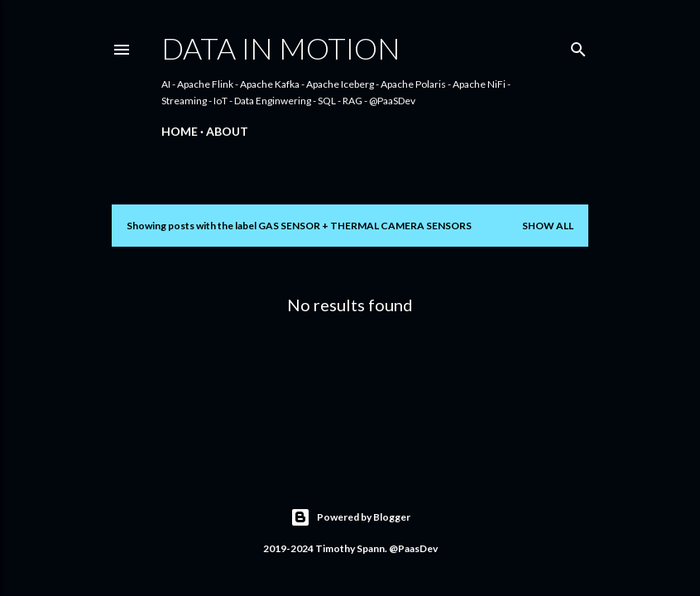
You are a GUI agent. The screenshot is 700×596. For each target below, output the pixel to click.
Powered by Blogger (350, 517)
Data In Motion (281, 48)
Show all (548, 226)
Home (180, 131)
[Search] (578, 46)
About (227, 131)
